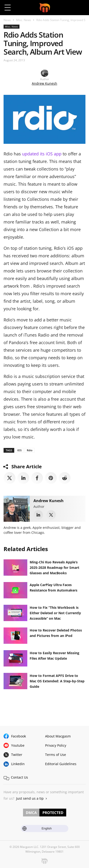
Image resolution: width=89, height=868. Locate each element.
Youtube (18, 745)
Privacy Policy (56, 745)
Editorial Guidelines (61, 764)
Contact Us (19, 777)
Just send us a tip (30, 798)
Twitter (17, 755)
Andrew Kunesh (44, 83)
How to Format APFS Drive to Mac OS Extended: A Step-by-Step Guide (57, 681)
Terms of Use (56, 755)
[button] (81, 8)
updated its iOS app (42, 154)
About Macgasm (58, 736)
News (7, 20)
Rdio (30, 450)
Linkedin (18, 764)
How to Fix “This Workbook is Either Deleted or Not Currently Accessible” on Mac (55, 613)
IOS (19, 450)
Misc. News (24, 20)
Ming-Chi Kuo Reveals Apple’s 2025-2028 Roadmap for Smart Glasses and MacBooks (54, 568)
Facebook (19, 736)
